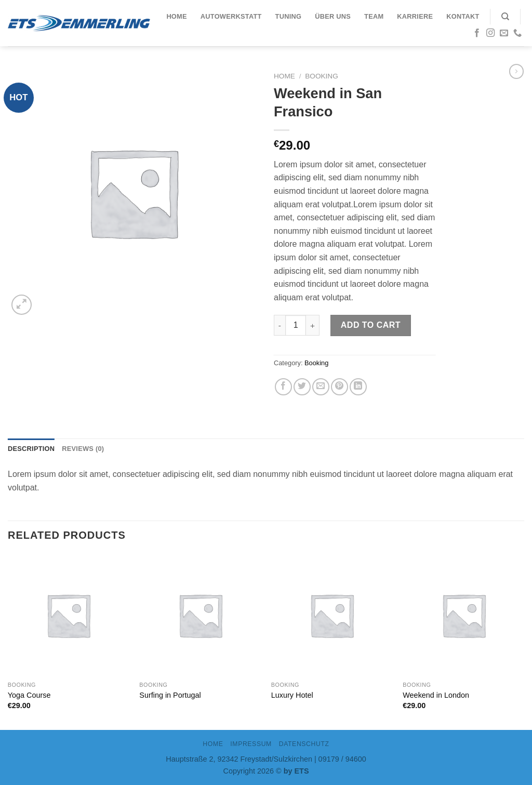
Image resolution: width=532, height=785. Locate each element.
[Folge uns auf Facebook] (477, 33)
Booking (321, 76)
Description (31, 449)
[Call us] (517, 33)
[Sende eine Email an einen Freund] (321, 387)
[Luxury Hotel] (332, 615)
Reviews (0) (83, 449)
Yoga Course (29, 695)
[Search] (505, 17)
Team (374, 16)
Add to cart (371, 325)
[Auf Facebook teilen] (283, 387)
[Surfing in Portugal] (200, 615)
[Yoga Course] (69, 615)
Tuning (289, 16)
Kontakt (463, 16)
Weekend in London (436, 695)
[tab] (31, 449)
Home (176, 16)
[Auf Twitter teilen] (302, 387)
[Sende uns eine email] (504, 33)
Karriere (415, 16)
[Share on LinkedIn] (358, 387)
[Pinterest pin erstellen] (340, 387)
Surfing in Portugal (170, 695)
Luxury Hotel (292, 695)
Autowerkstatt (231, 16)
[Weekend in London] (463, 615)
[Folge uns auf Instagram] (490, 33)
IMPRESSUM (251, 744)
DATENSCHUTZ (304, 744)
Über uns (333, 16)
